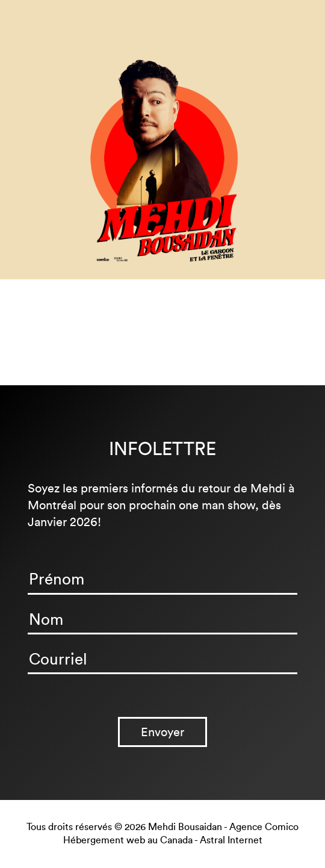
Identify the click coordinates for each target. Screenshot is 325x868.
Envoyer (162, 732)
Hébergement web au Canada (128, 840)
